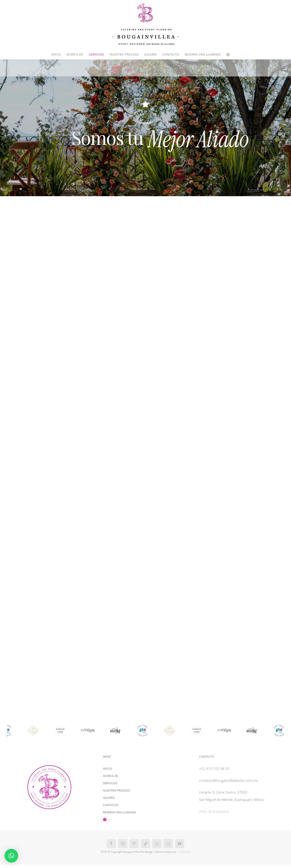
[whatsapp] (157, 844)
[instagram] (123, 844)
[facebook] (111, 844)
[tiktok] (145, 844)
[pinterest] (134, 844)
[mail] (168, 844)
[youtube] (180, 844)
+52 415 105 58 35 (214, 769)
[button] (11, 856)
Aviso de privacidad (214, 811)
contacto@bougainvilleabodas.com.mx (228, 780)
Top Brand (184, 852)
